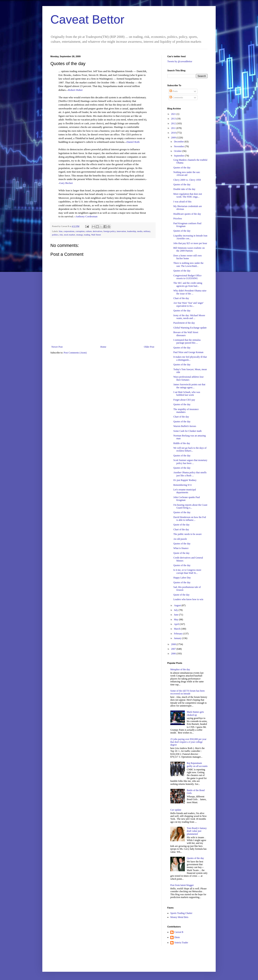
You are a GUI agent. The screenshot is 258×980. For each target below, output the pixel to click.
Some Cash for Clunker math (187, 431)
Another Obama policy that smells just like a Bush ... (190, 474)
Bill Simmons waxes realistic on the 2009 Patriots (189, 249)
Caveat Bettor (87, 19)
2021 (174, 114)
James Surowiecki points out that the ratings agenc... (189, 386)
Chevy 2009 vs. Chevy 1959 (187, 180)
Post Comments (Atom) (75, 353)
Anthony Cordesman (86, 216)
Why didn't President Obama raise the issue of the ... (190, 292)
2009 (174, 138)
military (147, 231)
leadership (131, 231)
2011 (174, 128)
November (179, 146)
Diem (177, 937)
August (178, 605)
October (178, 151)
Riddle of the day (182, 443)
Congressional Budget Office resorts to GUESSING (187, 277)
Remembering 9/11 (183, 485)
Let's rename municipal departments (185, 491)
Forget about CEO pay (184, 400)
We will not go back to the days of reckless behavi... (190, 449)
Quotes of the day (182, 168)
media (140, 231)
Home (103, 347)
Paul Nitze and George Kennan (188, 352)
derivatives (97, 231)
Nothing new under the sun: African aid (187, 174)
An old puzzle (180, 539)
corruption (80, 231)
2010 (174, 133)
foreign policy (109, 231)
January (178, 638)
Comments (176, 97)
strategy (80, 235)
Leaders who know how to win (188, 599)
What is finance (181, 548)
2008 (174, 644)
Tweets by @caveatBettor (180, 61)
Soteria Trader (181, 943)
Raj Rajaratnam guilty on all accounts (197, 765)
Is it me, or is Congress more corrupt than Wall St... (187, 571)
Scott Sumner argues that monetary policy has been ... (190, 462)
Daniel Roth (133, 142)
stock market (69, 235)
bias (61, 231)
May (176, 619)
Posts (174, 91)
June (176, 615)
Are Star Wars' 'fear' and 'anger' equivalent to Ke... (188, 304)
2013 (174, 119)
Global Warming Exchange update (190, 328)
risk (61, 235)
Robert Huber (75, 90)
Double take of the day (184, 189)
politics (55, 235)
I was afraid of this (182, 202)
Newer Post (57, 347)
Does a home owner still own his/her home (187, 257)
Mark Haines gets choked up (195, 713)
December (179, 142)
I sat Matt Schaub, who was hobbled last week (187, 394)
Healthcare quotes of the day (187, 214)
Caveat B (179, 932)
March (177, 629)
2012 (174, 123)
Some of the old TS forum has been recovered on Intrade (187, 692)
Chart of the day (181, 298)
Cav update (176, 810)
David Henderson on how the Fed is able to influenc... (190, 519)
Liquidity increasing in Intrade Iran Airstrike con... (190, 237)
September (179, 156)
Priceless (178, 219)
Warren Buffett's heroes (185, 426)
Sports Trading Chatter (181, 913)
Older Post (149, 347)
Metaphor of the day (180, 669)
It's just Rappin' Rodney (185, 480)
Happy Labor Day (182, 578)
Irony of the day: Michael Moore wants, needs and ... (189, 317)
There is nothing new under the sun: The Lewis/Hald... (188, 264)
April (177, 624)
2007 (174, 649)
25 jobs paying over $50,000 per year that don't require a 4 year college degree (188, 742)
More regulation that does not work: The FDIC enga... (188, 195)
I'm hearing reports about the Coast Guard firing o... (190, 506)
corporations (69, 231)
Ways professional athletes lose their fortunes (188, 378)
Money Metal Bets (179, 917)
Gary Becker (66, 183)
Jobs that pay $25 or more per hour (190, 243)
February (179, 634)
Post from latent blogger (182, 885)
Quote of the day (181, 525)
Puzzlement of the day (184, 323)
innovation (121, 231)
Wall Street (96, 235)
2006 (174, 654)
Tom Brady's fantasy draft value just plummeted (197, 831)
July (176, 610)
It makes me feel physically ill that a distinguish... (190, 358)
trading (87, 235)
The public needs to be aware (187, 534)
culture (89, 231)
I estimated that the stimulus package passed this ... (187, 341)
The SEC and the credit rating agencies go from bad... (188, 284)
